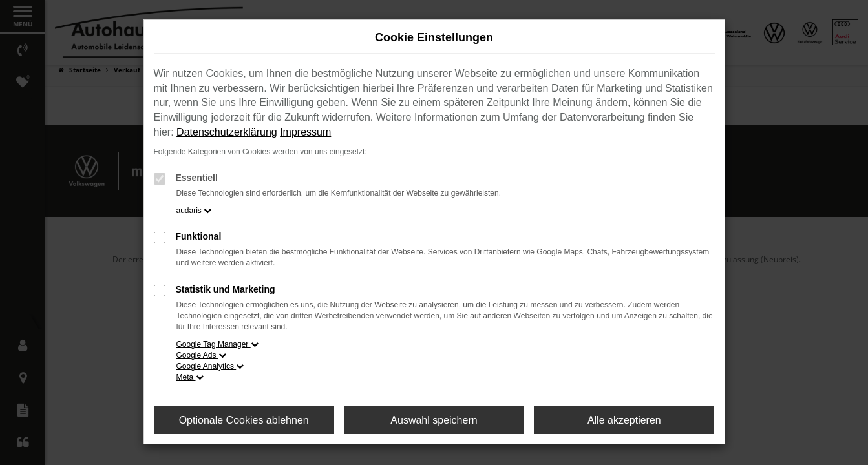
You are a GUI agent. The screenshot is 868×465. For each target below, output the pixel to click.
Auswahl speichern (434, 420)
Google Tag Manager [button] (217, 344)
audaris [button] (194, 211)
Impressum (305, 132)
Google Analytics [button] (210, 366)
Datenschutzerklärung (227, 132)
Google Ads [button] (201, 355)
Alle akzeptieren (624, 420)
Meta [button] (190, 377)
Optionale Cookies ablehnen (244, 420)
